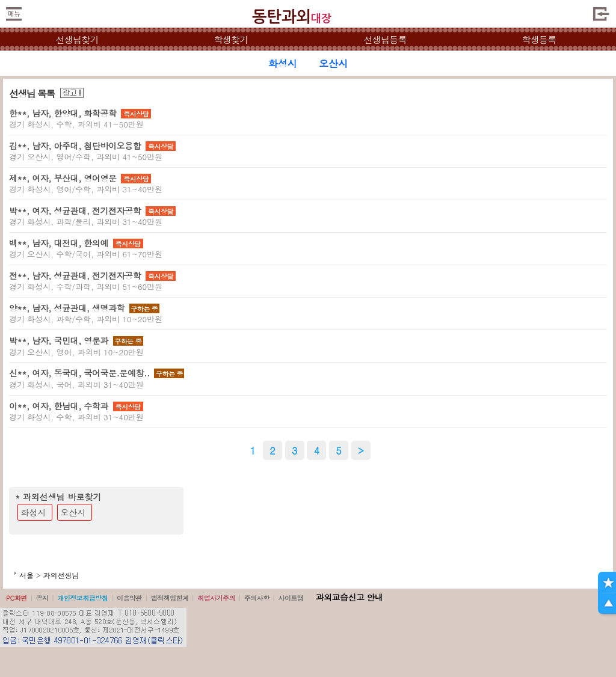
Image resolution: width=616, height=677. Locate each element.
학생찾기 (231, 39)
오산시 (73, 512)
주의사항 (257, 598)
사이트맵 (291, 598)
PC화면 (17, 598)
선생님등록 (385, 39)
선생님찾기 (77, 39)
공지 (42, 598)
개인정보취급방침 (82, 598)
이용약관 (129, 598)
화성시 (34, 512)
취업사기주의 (216, 598)
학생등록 (539, 39)
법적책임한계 (170, 598)
